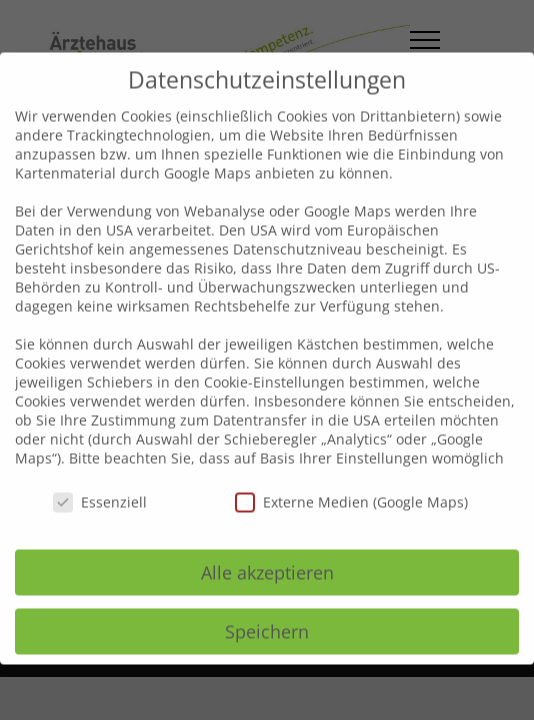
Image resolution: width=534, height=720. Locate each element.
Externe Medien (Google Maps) (351, 482)
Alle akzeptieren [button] (267, 553)
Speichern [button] (267, 612)
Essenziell (100, 482)
